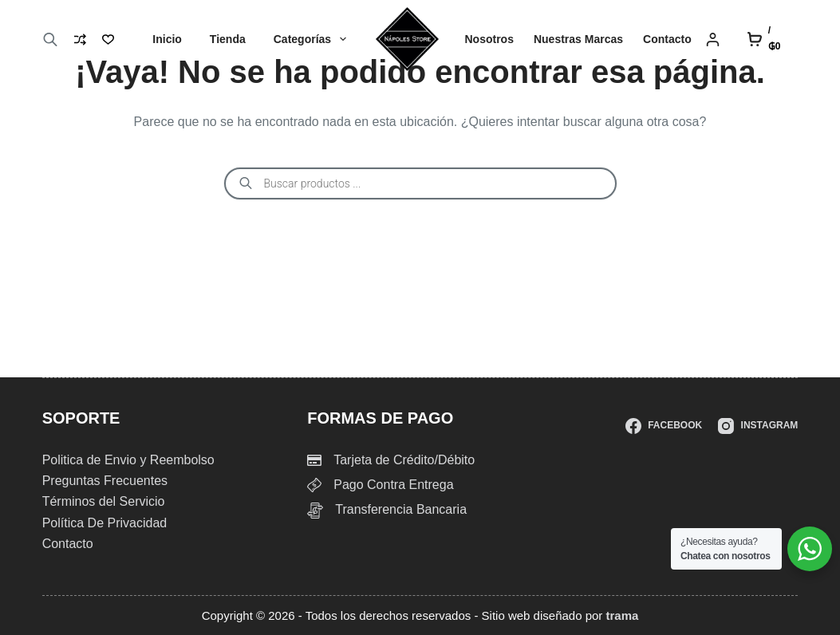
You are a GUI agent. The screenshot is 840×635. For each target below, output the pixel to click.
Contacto (667, 39)
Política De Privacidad (105, 523)
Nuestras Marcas (578, 39)
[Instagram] (758, 426)
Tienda (228, 39)
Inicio (167, 39)
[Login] (713, 39)
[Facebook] (664, 426)
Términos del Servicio (104, 501)
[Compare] (80, 39)
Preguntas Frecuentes (105, 481)
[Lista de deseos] (108, 39)
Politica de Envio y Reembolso (128, 460)
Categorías (313, 39)
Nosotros (489, 39)
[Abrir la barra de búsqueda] (50, 39)
